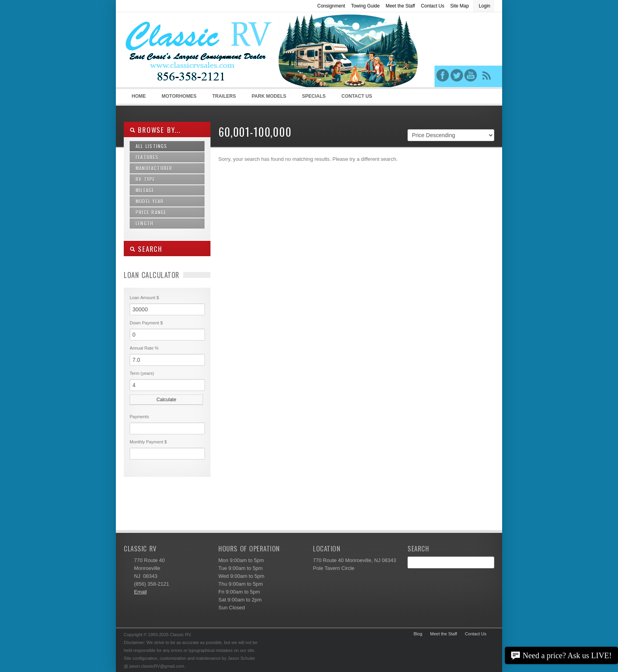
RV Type (145, 179)
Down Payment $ (146, 323)
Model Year (150, 201)
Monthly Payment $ (148, 442)
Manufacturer (154, 168)
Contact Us (433, 6)
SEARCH (146, 249)
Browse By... (155, 130)
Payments (139, 417)
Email (141, 592)
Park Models (269, 96)
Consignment (331, 6)
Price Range (151, 212)
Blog (418, 634)
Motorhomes (178, 99)
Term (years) (142, 373)
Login (485, 6)
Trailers (222, 99)
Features (147, 157)
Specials (314, 96)
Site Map (459, 6)
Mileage (145, 190)
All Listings (152, 146)
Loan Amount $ (144, 298)
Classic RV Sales (183, 52)
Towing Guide (366, 6)
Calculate (166, 400)
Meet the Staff (400, 6)
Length (144, 223)
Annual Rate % (144, 348)
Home (139, 96)
